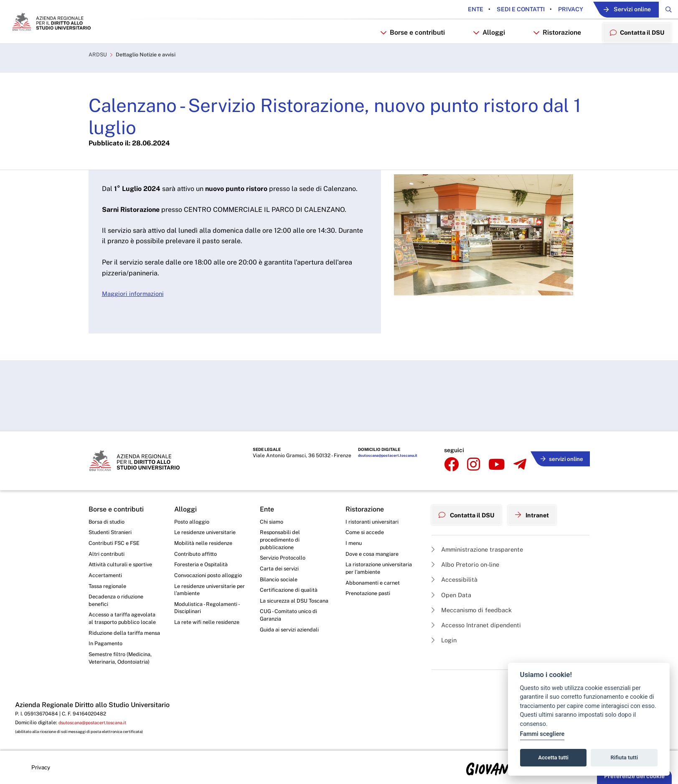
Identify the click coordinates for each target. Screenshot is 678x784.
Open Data (453, 561)
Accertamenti (107, 547)
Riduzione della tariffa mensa (118, 622)
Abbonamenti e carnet (375, 555)
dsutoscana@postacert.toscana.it (384, 429)
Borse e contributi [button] (406, 53)
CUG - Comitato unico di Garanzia (291, 598)
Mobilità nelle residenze (206, 512)
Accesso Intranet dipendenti (480, 593)
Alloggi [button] (483, 53)
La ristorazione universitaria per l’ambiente (381, 540)
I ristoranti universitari (374, 489)
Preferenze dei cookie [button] (634, 776)
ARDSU (99, 78)
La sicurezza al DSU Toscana (286, 579)
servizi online (559, 428)
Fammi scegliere (542, 734)
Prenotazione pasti (370, 567)
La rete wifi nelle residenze (210, 606)
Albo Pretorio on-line (469, 529)
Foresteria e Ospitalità (203, 535)
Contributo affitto (197, 524)
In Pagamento (107, 637)
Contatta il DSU (470, 480)
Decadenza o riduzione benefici (119, 574)
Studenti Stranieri (112, 501)
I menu (354, 512)
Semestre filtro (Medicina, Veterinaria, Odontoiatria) (123, 653)
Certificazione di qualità (291, 563)
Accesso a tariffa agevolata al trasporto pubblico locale (118, 598)
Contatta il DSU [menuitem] (634, 52)
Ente (454, 10)
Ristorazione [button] (551, 53)
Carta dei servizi (281, 540)
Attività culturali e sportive (123, 535)
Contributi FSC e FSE (116, 512)
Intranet (541, 480)
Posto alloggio (194, 489)
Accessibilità (457, 545)
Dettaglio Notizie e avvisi (152, 78)
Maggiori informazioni (136, 317)
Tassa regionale (110, 558)
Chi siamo (273, 489)
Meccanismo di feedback (476, 577)
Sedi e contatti (499, 10)
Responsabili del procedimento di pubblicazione (282, 509)
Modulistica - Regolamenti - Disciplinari (209, 591)
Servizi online (615, 10)
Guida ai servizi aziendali (292, 614)
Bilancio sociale (281, 552)
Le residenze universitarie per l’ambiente (208, 571)
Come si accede (367, 501)
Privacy (549, 10)
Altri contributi (107, 524)
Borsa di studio (108, 489)
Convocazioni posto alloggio (200, 551)
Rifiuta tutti (625, 757)
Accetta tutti (553, 757)
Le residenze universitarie (208, 501)
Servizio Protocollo (285, 529)
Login (445, 609)
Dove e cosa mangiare (375, 524)
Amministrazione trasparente (481, 513)
